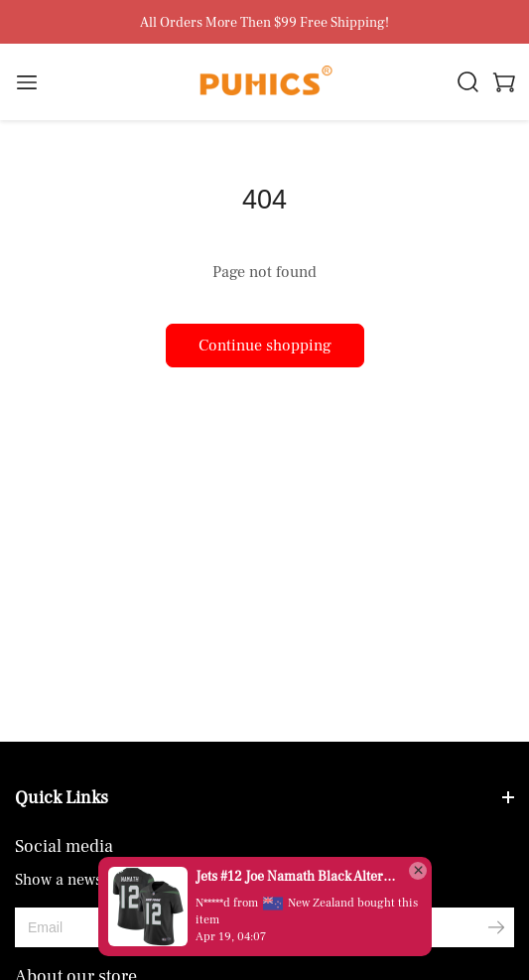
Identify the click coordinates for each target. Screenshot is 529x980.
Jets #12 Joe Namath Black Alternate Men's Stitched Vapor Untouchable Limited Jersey (297, 877)
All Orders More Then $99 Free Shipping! (264, 23)
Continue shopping (265, 346)
